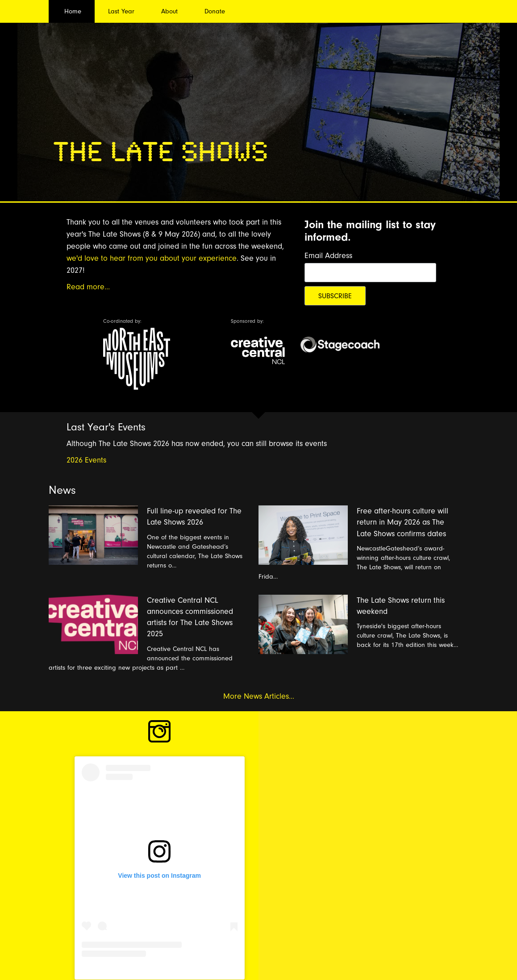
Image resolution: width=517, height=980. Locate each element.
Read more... (88, 287)
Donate (215, 11)
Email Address (328, 256)
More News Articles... (259, 696)
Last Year (121, 11)
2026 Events (86, 460)
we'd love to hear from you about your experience (152, 258)
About (169, 11)
